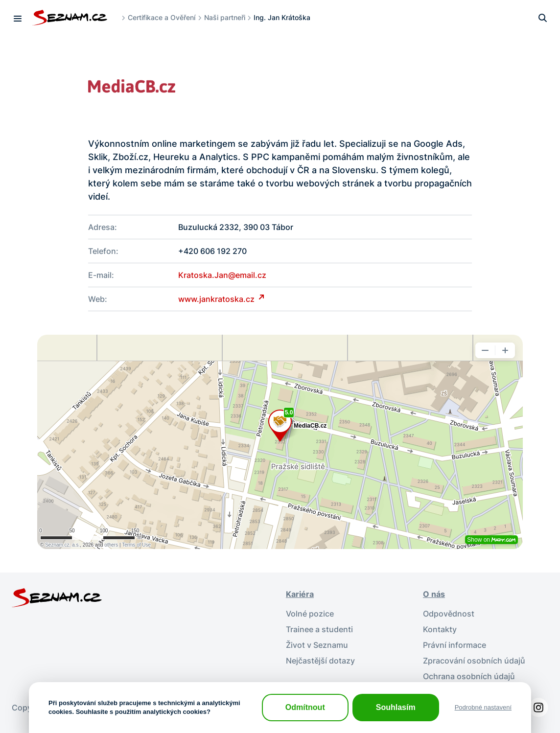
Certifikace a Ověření (162, 17)
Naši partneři (225, 17)
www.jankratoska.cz (217, 299)
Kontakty (440, 629)
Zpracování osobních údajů (474, 661)
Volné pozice (310, 614)
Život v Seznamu (317, 645)
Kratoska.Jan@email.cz (222, 275)
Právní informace (455, 645)
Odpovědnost (449, 614)
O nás (434, 594)
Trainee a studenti (319, 629)
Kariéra (300, 594)
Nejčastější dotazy (320, 661)
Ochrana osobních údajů (469, 676)
